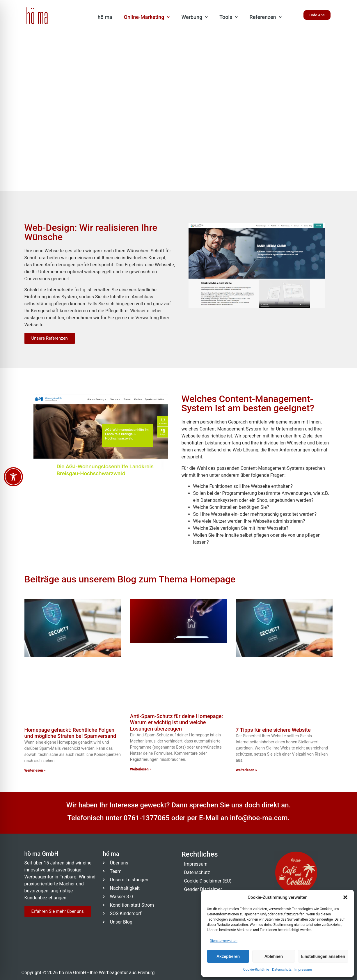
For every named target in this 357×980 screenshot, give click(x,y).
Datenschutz (282, 970)
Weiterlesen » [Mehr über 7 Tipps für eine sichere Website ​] (246, 770)
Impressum (303, 970)
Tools (229, 17)
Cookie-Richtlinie (256, 970)
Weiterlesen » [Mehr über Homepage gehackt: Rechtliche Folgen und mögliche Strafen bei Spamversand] (35, 770)
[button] (345, 897)
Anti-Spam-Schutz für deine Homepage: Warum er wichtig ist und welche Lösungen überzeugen (176, 722)
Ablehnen (274, 956)
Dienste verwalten (224, 941)
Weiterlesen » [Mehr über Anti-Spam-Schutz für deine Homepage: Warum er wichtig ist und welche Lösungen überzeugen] (141, 769)
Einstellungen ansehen (323, 956)
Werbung (195, 17)
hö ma (105, 17)
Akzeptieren (228, 956)
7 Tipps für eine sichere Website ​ (274, 730)
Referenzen (265, 17)
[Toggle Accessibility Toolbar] (13, 477)
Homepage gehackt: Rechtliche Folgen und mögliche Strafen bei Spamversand (70, 733)
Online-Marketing (147, 17)
